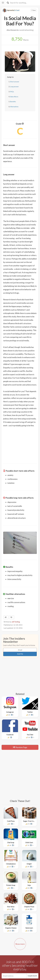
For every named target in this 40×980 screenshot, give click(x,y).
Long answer (14, 87)
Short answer (15, 82)
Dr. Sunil (17, 10)
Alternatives (14, 107)
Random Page (20, 747)
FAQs (12, 92)
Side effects (14, 97)
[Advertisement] (20, 444)
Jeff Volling (16, 622)
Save (34, 10)
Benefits (13, 102)
